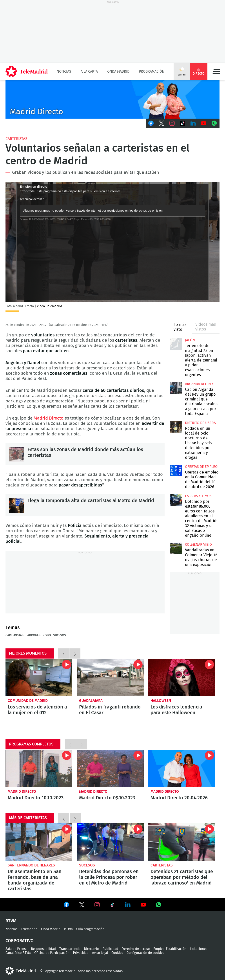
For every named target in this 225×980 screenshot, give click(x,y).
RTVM (11, 921)
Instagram (172, 123)
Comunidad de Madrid (28, 701)
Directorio (91, 949)
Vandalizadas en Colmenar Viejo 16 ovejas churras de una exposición (176, 548)
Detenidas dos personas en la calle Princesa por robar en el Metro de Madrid (110, 842)
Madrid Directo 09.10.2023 (110, 768)
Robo (47, 635)
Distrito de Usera (200, 423)
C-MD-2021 (112, 99)
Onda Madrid (118, 72)
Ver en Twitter (82, 906)
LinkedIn (193, 123)
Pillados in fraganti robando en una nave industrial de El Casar (110, 678)
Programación (152, 72)
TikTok (183, 123)
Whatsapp (214, 123)
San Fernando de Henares (31, 865)
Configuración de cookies (145, 953)
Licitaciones (199, 949)
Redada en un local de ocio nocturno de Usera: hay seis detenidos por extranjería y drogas (176, 427)
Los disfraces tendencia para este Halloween (176, 710)
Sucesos (60, 635)
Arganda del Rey (199, 384)
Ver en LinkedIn (128, 905)
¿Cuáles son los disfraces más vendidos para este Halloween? (182, 678)
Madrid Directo (49, 418)
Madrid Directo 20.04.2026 (182, 768)
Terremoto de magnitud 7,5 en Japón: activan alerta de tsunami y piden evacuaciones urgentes (176, 344)
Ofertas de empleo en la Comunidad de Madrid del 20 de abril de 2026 (176, 470)
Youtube (204, 123)
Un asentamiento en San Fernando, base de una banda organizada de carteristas (39, 842)
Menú (216, 72)
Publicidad (110, 949)
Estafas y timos (198, 496)
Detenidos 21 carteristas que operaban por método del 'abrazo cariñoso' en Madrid (182, 842)
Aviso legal (100, 953)
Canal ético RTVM (18, 953)
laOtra (68, 929)
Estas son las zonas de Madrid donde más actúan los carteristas (16, 454)
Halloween (161, 701)
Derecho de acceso (136, 949)
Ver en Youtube (143, 905)
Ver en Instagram (97, 905)
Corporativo (20, 941)
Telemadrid (29, 929)
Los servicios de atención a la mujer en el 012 (37, 710)
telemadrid (21, 971)
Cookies (117, 953)
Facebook (151, 123)
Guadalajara (91, 701)
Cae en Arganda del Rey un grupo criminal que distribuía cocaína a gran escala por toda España (176, 388)
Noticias (64, 72)
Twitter (161, 123)
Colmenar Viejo (198, 545)
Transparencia (70, 949)
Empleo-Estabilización (170, 949)
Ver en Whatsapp (159, 905)
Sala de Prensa (16, 949)
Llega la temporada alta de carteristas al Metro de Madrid (16, 505)
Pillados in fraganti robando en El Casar (110, 710)
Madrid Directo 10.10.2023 (39, 768)
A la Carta (89, 72)
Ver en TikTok (112, 906)
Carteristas (16, 139)
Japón (190, 340)
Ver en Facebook (66, 906)
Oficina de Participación (52, 953)
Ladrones (33, 635)
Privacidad (81, 953)
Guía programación (90, 929)
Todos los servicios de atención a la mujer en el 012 (39, 678)
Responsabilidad (43, 949)
